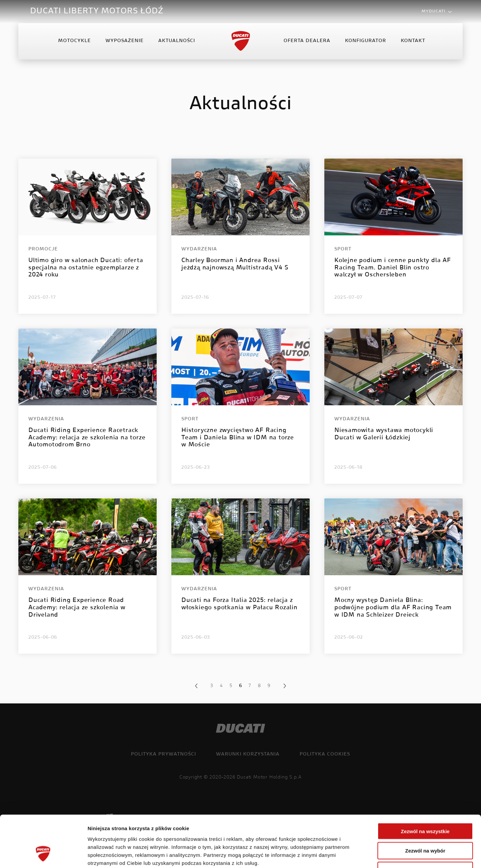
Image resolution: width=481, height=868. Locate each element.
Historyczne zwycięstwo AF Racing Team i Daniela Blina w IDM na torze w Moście (238, 438)
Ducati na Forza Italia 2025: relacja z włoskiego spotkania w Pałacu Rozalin (239, 604)
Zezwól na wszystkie (425, 786)
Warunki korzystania (248, 754)
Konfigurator (366, 41)
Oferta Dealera (307, 41)
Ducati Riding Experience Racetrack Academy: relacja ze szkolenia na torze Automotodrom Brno (87, 438)
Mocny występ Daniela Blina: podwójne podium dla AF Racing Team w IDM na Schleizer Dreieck (393, 608)
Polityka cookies (325, 754)
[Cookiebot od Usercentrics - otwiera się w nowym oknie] (43, 855)
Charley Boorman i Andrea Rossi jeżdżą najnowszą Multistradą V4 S (235, 264)
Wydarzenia (199, 249)
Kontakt (413, 41)
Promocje (43, 249)
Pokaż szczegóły (356, 855)
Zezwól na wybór (425, 806)
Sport (343, 249)
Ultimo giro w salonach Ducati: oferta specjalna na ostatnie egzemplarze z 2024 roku (86, 268)
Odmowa (425, 825)
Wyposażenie (125, 41)
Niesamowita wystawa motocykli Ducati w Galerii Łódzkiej (384, 434)
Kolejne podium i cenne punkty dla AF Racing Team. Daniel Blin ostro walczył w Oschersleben (393, 268)
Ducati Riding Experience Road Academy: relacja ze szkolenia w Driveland (77, 608)
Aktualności (177, 41)
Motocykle (74, 41)
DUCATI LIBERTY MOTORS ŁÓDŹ (97, 11)
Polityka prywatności (164, 754)
